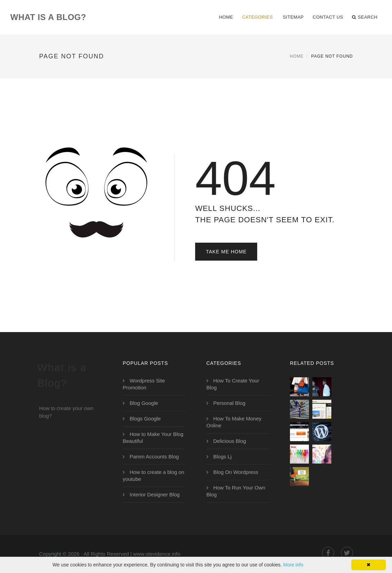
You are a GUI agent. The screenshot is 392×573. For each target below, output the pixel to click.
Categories (257, 17)
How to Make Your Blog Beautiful (153, 438)
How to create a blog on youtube (153, 475)
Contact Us (328, 17)
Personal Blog (229, 403)
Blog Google (144, 403)
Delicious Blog (230, 441)
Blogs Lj (223, 457)
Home (226, 17)
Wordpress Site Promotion (144, 384)
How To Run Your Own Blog (236, 491)
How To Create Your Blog (233, 384)
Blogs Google (145, 419)
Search (365, 17)
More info (293, 565)
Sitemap (293, 17)
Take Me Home (226, 252)
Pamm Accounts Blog (154, 457)
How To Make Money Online (234, 422)
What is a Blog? (48, 17)
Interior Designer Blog (155, 494)
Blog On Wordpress (236, 472)
